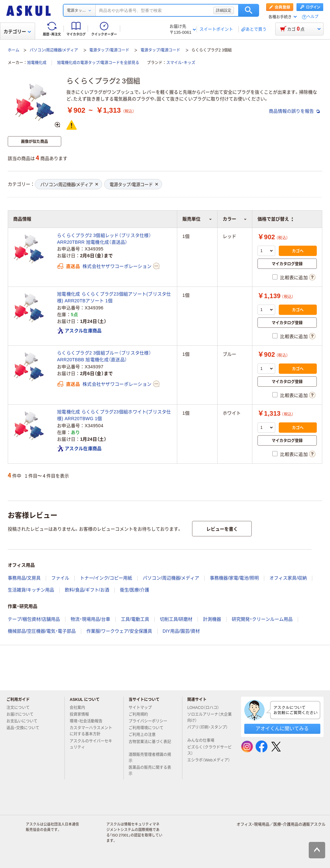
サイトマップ (140, 708)
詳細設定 (224, 10)
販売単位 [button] (197, 219)
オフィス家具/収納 (288, 578)
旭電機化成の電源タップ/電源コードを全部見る (98, 63)
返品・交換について (25, 728)
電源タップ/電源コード (109, 50)
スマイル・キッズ (181, 63)
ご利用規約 (141, 714)
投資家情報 (82, 714)
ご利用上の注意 (145, 735)
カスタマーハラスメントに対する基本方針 (91, 731)
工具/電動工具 (135, 619)
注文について (21, 708)
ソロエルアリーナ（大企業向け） (209, 717)
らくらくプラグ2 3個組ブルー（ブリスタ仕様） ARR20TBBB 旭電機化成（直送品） (104, 356)
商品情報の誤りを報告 (294, 111)
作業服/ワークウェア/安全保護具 (119, 631)
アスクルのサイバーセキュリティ (91, 744)
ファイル (60, 578)
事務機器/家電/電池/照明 (234, 578)
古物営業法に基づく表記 (150, 744)
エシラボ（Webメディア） (209, 763)
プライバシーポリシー (150, 721)
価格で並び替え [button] (275, 219)
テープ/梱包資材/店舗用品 (34, 619)
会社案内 (80, 708)
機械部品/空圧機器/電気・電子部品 (42, 631)
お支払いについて (24, 721)
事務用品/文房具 (24, 578)
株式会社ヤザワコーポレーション (117, 266)
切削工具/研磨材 (176, 619)
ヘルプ (313, 17)
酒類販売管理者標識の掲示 (150, 758)
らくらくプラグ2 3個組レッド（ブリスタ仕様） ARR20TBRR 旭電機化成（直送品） (104, 239)
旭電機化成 (37, 63)
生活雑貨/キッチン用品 (31, 590)
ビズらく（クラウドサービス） (209, 750)
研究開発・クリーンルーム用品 (262, 619)
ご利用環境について (149, 728)
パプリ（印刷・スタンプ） (208, 730)
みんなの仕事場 (203, 741)
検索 (249, 10)
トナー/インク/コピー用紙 (106, 578)
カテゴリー (17, 32)
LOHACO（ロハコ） (206, 708)
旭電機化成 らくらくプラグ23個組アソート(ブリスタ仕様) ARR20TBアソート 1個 (114, 297)
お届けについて (23, 714)
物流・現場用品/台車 (90, 619)
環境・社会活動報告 (89, 721)
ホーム (14, 50)
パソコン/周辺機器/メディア (54, 50)
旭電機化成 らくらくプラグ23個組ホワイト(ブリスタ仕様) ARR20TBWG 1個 (114, 415)
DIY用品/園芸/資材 (181, 631)
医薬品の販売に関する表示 (150, 771)
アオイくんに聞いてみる (282, 728)
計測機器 (212, 619)
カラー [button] (235, 219)
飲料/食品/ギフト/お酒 (87, 590)
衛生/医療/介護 (135, 590)
